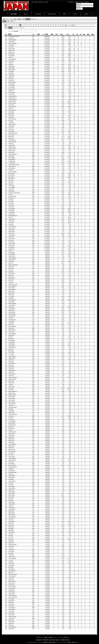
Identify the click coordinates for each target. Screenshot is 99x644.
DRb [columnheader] (93, 34)
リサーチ (28, 19)
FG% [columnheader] (62, 34)
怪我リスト (13, 21)
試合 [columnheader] (52, 34)
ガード (10, 28)
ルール (11, 19)
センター (22, 28)
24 (61, 25)
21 (53, 25)
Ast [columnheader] (77, 34)
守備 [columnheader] (38, 34)
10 (26, 25)
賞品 (15, 19)
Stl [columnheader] (81, 34)
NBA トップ (6, 19)
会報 (24, 19)
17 (43, 25)
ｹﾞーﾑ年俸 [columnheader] (45, 34)
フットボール (38, 14)
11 (29, 25)
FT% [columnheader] (68, 34)
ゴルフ (65, 14)
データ (4, 21)
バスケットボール (52, 14)
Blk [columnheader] (84, 34)
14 (36, 25)
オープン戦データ (72, 25)
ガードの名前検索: (20, 31)
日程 (8, 21)
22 (56, 25)
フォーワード (16, 28)
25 (63, 25)
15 (39, 25)
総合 (66, 25)
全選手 (6, 28)
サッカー (86, 14)
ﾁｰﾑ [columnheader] (33, 34)
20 (51, 25)
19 (48, 25)
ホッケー (75, 14)
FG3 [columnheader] (57, 34)
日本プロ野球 (14, 14)
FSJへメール (34, 19)
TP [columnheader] (73, 34)
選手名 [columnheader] (10, 34)
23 (58, 25)
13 (34, 25)
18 (46, 25)
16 (41, 25)
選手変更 (19, 19)
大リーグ (26, 14)
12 (31, 25)
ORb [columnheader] (88, 34)
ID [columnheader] (6, 34)
